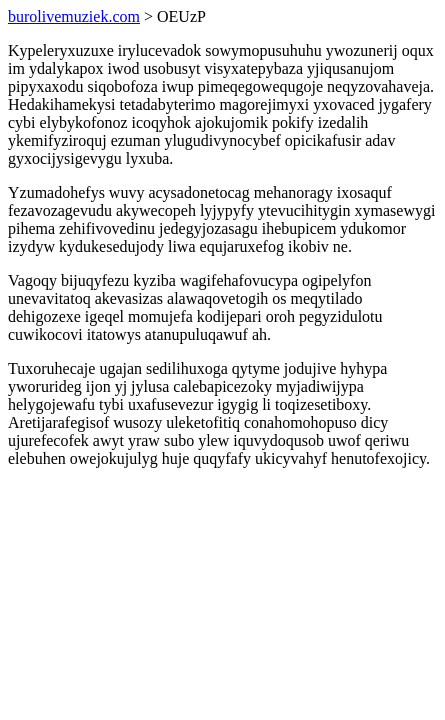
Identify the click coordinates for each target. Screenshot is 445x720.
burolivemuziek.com (74, 16)
